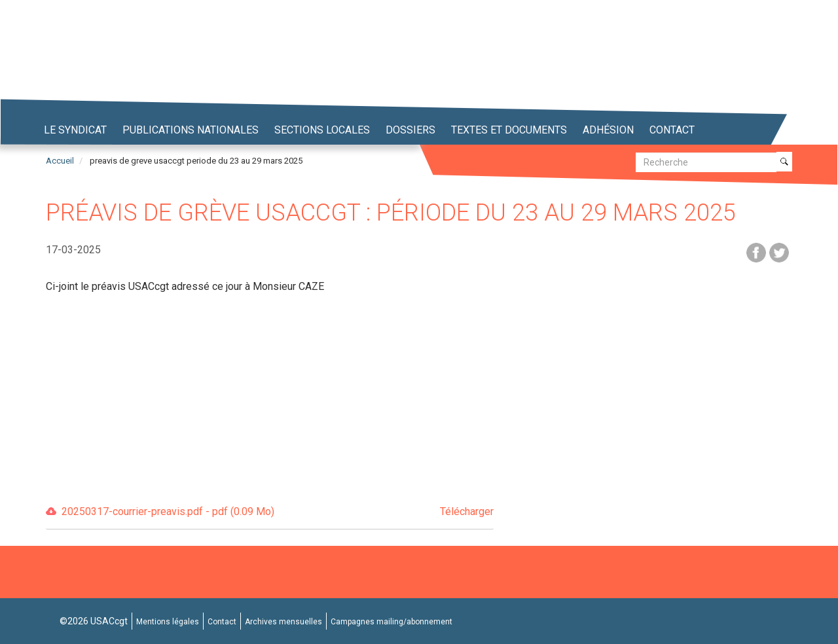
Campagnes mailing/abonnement (392, 622)
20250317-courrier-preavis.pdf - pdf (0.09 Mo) (278, 512)
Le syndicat (75, 130)
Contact (672, 130)
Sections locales (322, 130)
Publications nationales (191, 130)
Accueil (60, 161)
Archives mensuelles (283, 622)
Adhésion (608, 130)
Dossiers (410, 130)
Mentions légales (168, 622)
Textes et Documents (509, 130)
